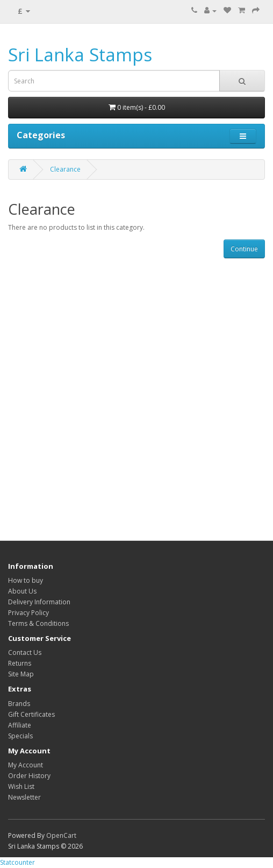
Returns (20, 663)
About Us (22, 591)
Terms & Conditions (38, 623)
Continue (244, 249)
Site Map (21, 674)
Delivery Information (39, 602)
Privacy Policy (28, 613)
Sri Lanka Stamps (80, 55)
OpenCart (61, 835)
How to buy (26, 580)
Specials (20, 736)
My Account (26, 765)
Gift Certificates (31, 714)
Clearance (65, 169)
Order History (29, 776)
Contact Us (25, 652)
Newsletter (24, 797)
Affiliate (20, 725)
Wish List (21, 786)
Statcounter (17, 862)
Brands (19, 704)
